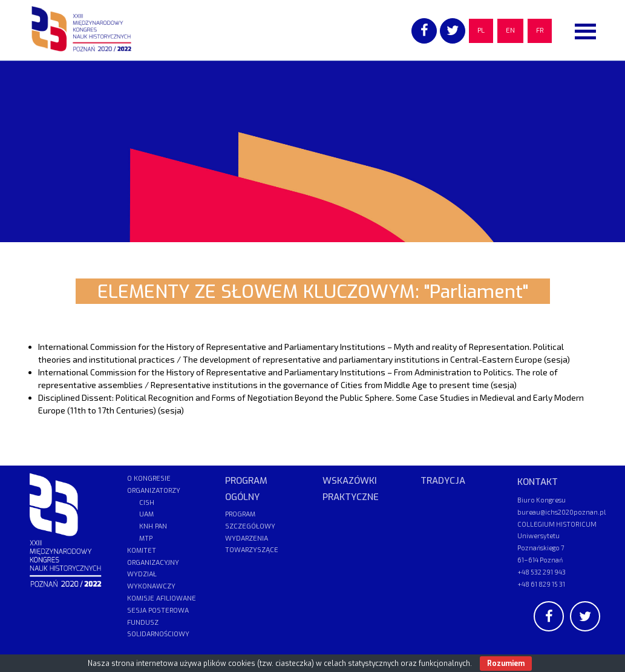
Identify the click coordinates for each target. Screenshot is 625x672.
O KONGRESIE (149, 479)
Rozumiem (506, 664)
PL (481, 31)
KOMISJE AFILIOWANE (162, 598)
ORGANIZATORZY (154, 491)
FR (540, 31)
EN (510, 31)
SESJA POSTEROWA (158, 611)
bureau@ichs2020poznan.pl (561, 512)
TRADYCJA (443, 481)
